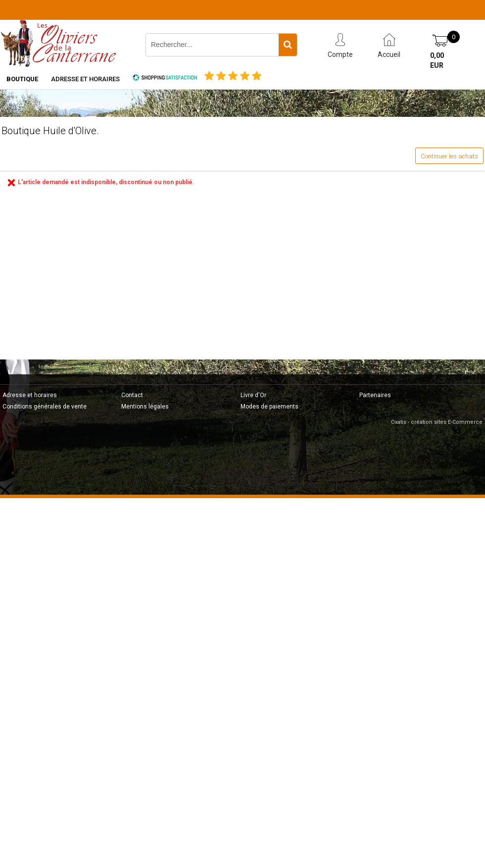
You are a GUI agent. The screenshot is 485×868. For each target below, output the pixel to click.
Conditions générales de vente (45, 407)
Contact (132, 395)
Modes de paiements (269, 407)
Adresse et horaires (85, 79)
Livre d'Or (253, 395)
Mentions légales (145, 407)
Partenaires (375, 395)
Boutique (22, 79)
